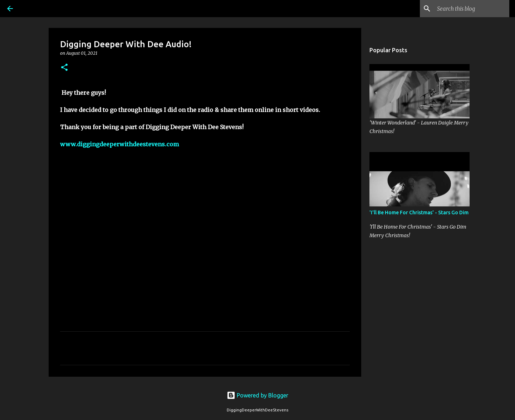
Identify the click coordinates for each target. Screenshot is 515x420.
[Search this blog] (472, 9)
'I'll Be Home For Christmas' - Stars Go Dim (419, 213)
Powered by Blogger (257, 395)
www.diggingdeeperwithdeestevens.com (119, 144)
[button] (64, 68)
